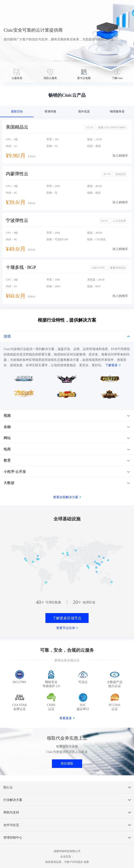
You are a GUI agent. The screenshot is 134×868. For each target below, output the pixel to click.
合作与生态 (11, 825)
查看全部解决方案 (66, 497)
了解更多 (112, 365)
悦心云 (8, 787)
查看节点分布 (66, 628)
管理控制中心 (13, 838)
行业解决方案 (13, 800)
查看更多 (66, 718)
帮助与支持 (11, 812)
